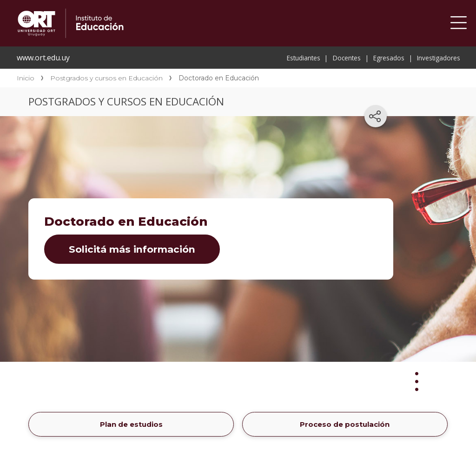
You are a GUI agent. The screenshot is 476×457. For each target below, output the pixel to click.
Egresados (389, 58)
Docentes (347, 58)
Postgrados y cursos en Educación (106, 78)
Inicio (26, 78)
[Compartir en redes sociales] (376, 116)
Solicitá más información (132, 249)
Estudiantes (304, 58)
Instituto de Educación (154, 23)
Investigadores (439, 58)
